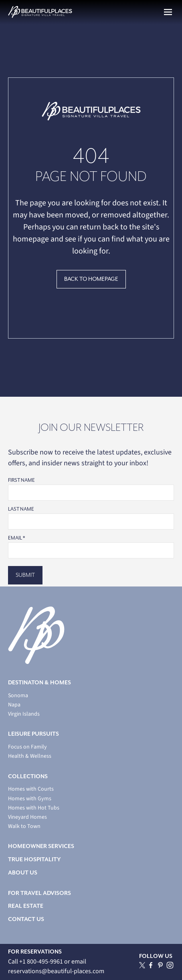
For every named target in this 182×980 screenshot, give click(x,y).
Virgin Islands (24, 714)
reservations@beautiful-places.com (56, 971)
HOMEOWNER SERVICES (41, 846)
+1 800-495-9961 (42, 962)
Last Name (21, 509)
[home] (40, 12)
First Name (21, 480)
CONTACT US (26, 919)
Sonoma (18, 696)
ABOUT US (23, 873)
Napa (14, 705)
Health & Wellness (30, 756)
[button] (168, 12)
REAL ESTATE (26, 906)
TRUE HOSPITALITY (34, 859)
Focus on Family (27, 747)
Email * (16, 538)
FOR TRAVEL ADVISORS (39, 893)
